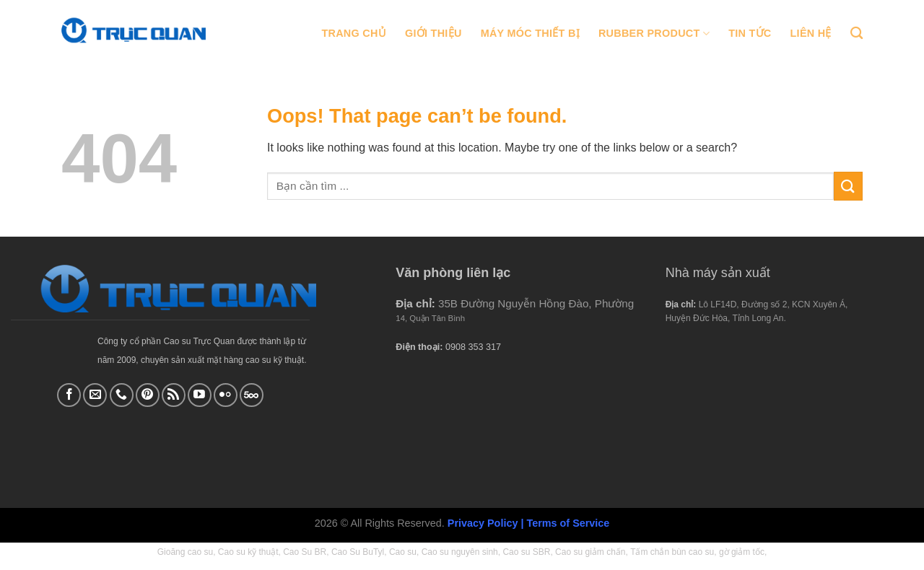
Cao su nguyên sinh (460, 552)
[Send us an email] (95, 395)
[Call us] (122, 395)
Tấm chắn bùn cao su (672, 552)
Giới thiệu (433, 33)
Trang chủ (354, 33)
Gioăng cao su (185, 552)
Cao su (403, 552)
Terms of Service (568, 523)
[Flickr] (226, 395)
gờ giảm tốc (742, 552)
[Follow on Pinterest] (148, 395)
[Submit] (848, 186)
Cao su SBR (526, 552)
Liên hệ (811, 33)
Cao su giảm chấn (590, 552)
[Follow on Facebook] (69, 395)
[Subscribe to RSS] (174, 395)
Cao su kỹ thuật (248, 552)
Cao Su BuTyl (358, 552)
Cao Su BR (305, 552)
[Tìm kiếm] (857, 34)
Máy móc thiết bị (530, 33)
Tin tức (750, 33)
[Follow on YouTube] (200, 395)
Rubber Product (654, 34)
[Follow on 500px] (252, 395)
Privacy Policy (483, 523)
